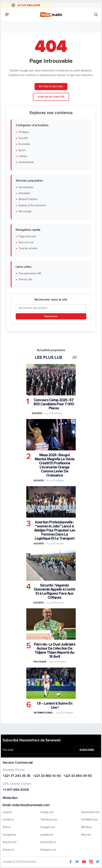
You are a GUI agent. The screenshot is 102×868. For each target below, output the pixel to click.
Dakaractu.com (48, 850)
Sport (22, 150)
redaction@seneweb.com (31, 805)
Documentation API (30, 273)
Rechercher (51, 316)
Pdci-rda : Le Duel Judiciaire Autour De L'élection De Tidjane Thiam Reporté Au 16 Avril (55, 650)
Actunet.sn (8, 850)
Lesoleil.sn (8, 820)
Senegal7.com (48, 827)
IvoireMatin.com (89, 820)
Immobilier (24, 193)
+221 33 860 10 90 (47, 776)
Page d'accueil (27, 236)
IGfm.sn (7, 827)
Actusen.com (10, 842)
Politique (24, 132)
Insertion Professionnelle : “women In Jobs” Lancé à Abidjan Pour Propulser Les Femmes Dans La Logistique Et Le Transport (55, 530)
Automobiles (26, 187)
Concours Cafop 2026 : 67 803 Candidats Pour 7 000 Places (54, 404)
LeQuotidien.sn (48, 842)
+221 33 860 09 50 (78, 776)
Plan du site (25, 279)
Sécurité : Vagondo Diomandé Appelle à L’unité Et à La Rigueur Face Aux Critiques (55, 591)
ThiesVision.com (49, 820)
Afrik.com (86, 835)
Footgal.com (9, 835)
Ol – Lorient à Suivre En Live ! (55, 705)
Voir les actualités (51, 97)
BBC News (86, 827)
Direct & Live (26, 242)
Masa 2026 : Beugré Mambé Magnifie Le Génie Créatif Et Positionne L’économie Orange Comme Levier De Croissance (55, 465)
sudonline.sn (47, 835)
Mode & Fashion (28, 199)
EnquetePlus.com (90, 812)
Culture (23, 156)
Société (23, 138)
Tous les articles (28, 248)
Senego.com (47, 812)
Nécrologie (25, 211)
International (26, 162)
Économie (24, 144)
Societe (37, 413)
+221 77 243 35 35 (16, 776)
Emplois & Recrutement (32, 205)
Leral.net (7, 812)
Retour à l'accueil (51, 86)
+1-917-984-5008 (16, 790)
